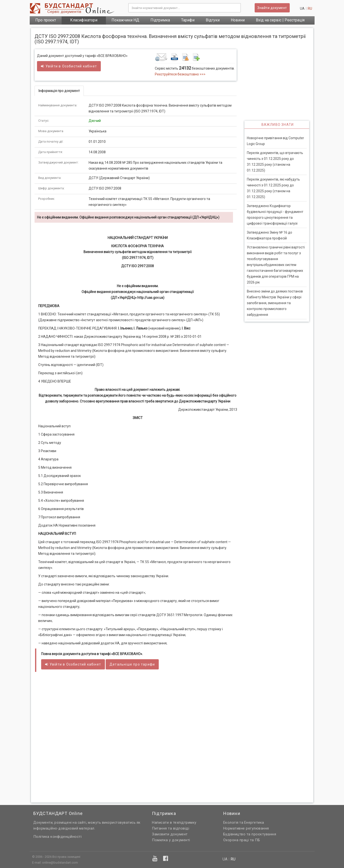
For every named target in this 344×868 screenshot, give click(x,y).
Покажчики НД (125, 20)
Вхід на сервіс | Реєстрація (280, 20)
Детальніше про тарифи (132, 664)
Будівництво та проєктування (250, 834)
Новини (238, 20)
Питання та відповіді (171, 828)
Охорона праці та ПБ (242, 840)
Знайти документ (272, 8)
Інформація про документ (59, 91)
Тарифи (188, 20)
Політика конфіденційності (58, 837)
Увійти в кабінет (69, 66)
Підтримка (160, 20)
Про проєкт (46, 20)
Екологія (231, 822)
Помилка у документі (171, 840)
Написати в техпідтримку (174, 822)
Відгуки (213, 20)
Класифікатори (84, 20)
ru (310, 9)
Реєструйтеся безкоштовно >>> (180, 74)
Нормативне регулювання (246, 828)
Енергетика (254, 822)
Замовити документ (170, 834)
